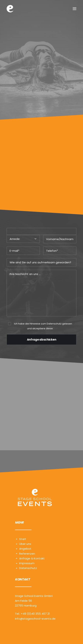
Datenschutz (54, 324)
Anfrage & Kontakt (32, 558)
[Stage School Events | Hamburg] (10, 9)
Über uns (25, 544)
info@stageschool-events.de (35, 619)
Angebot (25, 549)
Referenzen (27, 554)
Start (23, 539)
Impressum (27, 563)
